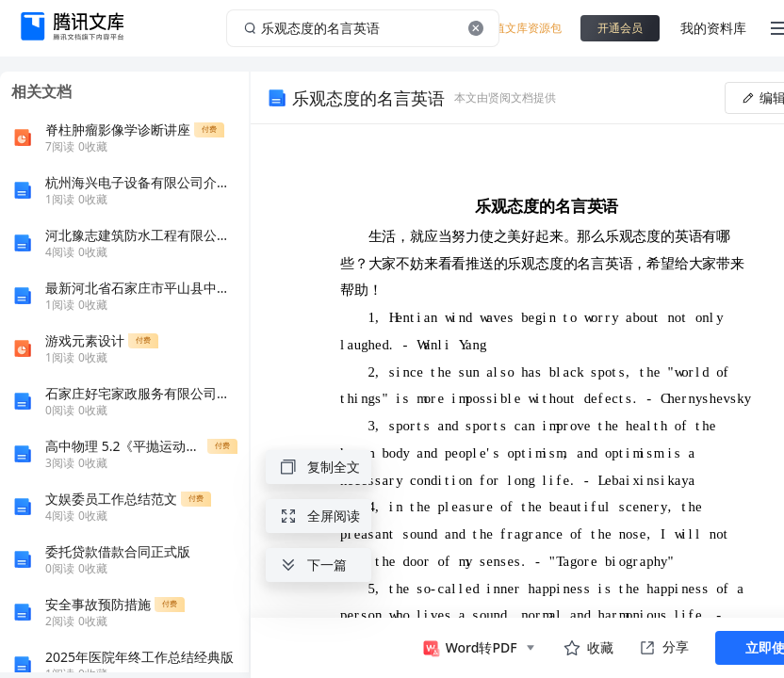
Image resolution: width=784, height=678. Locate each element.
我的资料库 (713, 28)
